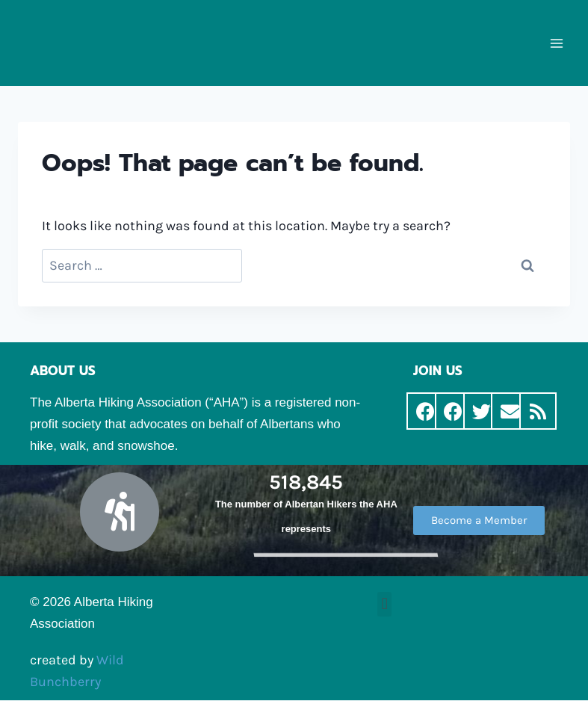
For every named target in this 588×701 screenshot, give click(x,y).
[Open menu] (556, 43)
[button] (479, 521)
